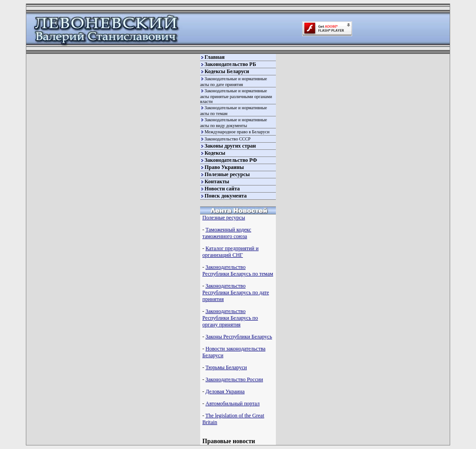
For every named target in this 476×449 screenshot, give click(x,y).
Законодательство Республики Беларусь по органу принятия (230, 318)
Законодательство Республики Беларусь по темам (238, 270)
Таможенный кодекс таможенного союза (227, 233)
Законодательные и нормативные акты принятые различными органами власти (236, 96)
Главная (215, 57)
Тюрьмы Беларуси (226, 367)
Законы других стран (230, 146)
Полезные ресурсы (227, 174)
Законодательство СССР (228, 139)
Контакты (217, 181)
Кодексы (215, 153)
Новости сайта (222, 189)
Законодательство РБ (230, 64)
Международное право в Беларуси (237, 132)
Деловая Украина (225, 391)
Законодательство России (234, 379)
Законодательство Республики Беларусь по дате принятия (236, 292)
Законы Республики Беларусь (239, 337)
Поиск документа (226, 196)
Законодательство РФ (231, 160)
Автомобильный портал (232, 404)
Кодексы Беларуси (227, 71)
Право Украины (224, 167)
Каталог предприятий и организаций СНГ (230, 252)
